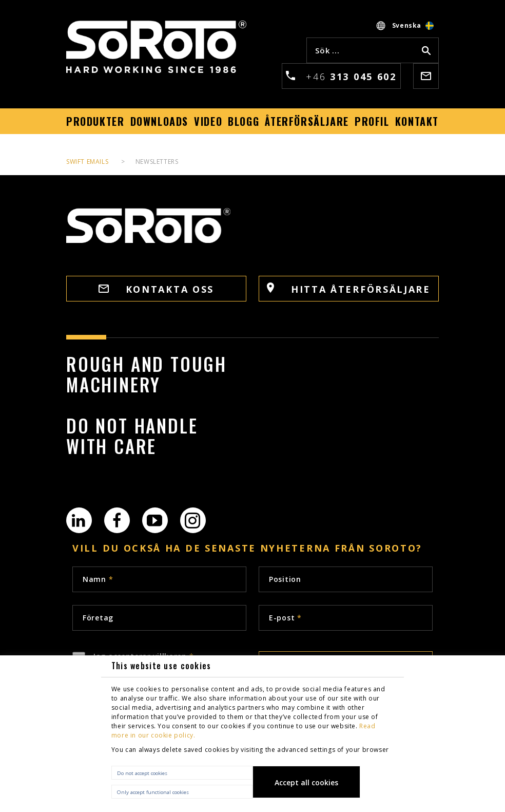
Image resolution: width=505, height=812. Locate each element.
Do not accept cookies (142, 773)
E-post (285, 618)
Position (285, 579)
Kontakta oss (156, 289)
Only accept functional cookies (153, 792)
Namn (98, 579)
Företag (98, 618)
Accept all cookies (306, 782)
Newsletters (157, 162)
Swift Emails (87, 162)
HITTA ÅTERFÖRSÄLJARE (349, 289)
